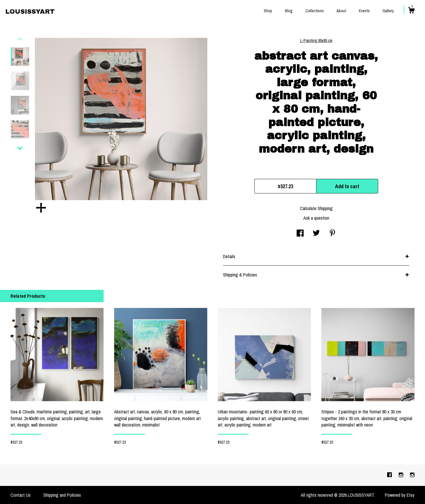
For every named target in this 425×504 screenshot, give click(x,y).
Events (364, 11)
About (341, 11)
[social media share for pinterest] (332, 234)
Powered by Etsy (400, 495)
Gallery (388, 11)
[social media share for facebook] (300, 234)
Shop (268, 11)
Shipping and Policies (62, 495)
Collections (315, 11)
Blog (289, 11)
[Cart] (411, 11)
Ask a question (316, 218)
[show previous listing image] (20, 39)
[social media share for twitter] (316, 234)
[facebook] (390, 475)
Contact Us (21, 495)
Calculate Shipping (316, 208)
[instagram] (402, 475)
